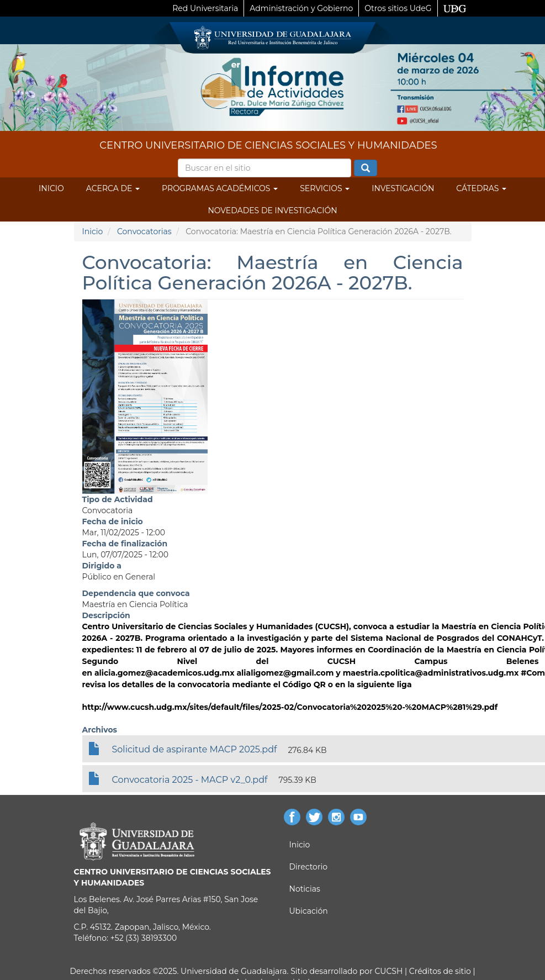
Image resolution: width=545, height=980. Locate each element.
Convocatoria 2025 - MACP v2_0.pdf (190, 780)
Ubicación (309, 911)
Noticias (305, 889)
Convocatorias (144, 231)
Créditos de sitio (440, 971)
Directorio (308, 867)
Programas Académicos (220, 188)
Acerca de (113, 188)
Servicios (325, 188)
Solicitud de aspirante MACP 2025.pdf (195, 749)
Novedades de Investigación (272, 210)
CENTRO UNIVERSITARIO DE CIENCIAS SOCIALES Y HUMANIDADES (268, 145)
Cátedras (481, 188)
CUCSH (388, 971)
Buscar (366, 168)
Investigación (403, 188)
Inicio (51, 188)
